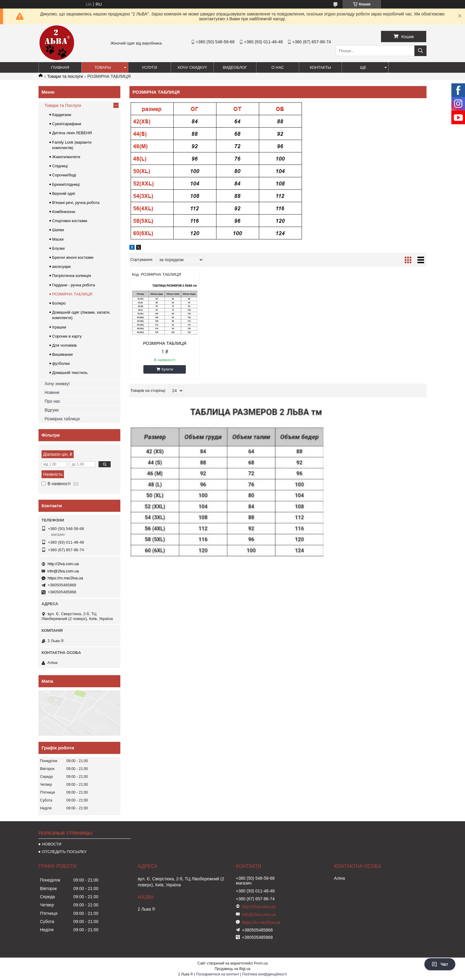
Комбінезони (64, 212)
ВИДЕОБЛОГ (235, 67)
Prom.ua (261, 963)
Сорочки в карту (67, 336)
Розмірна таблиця (62, 419)
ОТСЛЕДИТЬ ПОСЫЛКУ (64, 852)
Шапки (58, 230)
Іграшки (59, 327)
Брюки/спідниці (66, 184)
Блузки (58, 248)
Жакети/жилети (66, 157)
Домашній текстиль (70, 373)
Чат (440, 964)
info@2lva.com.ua (63, 571)
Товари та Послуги (63, 105)
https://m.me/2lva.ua (65, 578)
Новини (52, 392)
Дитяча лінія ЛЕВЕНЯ (72, 133)
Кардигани (62, 115)
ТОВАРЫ (103, 67)
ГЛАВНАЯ (60, 67)
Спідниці (60, 166)
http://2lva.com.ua (63, 564)
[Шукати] (420, 51)
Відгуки (52, 410)
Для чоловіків (64, 345)
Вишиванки (62, 354)
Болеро (59, 303)
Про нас (52, 401)
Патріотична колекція (72, 276)
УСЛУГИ (149, 67)
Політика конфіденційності (265, 974)
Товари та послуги (65, 76)
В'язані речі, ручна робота (76, 203)
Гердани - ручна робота (74, 285)
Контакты (320, 67)
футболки (61, 363)
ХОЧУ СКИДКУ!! (192, 67)
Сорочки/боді (64, 175)
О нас (278, 67)
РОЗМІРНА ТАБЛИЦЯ (165, 343)
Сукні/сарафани (67, 124)
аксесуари (61, 267)
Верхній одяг (64, 193)
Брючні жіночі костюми (73, 257)
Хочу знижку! (57, 384)
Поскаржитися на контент (218, 974)
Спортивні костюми (70, 221)
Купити (167, 369)
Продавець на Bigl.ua (232, 969)
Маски (58, 239)
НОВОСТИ (52, 844)
